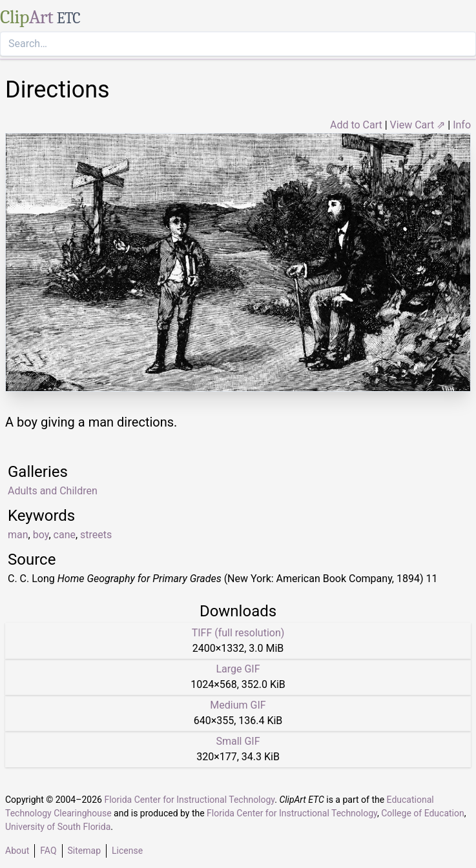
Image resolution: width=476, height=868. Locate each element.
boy (41, 535)
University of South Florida (58, 827)
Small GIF (238, 741)
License (127, 851)
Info (462, 125)
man (18, 535)
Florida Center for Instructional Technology (189, 800)
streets (96, 535)
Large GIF (238, 669)
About (17, 851)
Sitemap (84, 851)
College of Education (423, 813)
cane (65, 535)
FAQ (48, 851)
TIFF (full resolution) (238, 633)
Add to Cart (356, 125)
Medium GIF (238, 705)
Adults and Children (53, 491)
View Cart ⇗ (418, 125)
